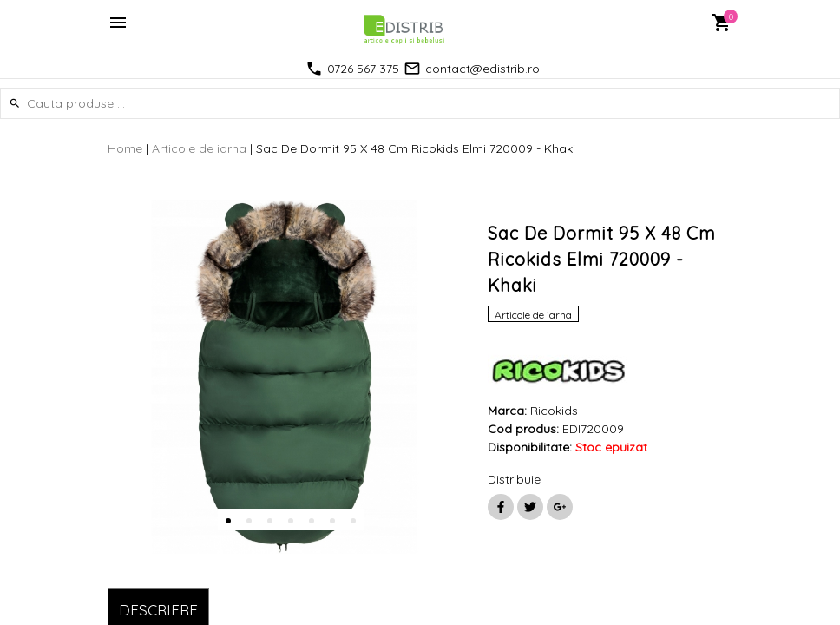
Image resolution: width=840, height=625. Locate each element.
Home (125, 148)
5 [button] (312, 521)
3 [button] (270, 521)
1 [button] (228, 521)
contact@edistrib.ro (482, 69)
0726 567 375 (363, 69)
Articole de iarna (199, 148)
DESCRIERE (158, 610)
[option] (285, 377)
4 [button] (291, 521)
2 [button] (249, 521)
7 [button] (353, 521)
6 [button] (332, 521)
